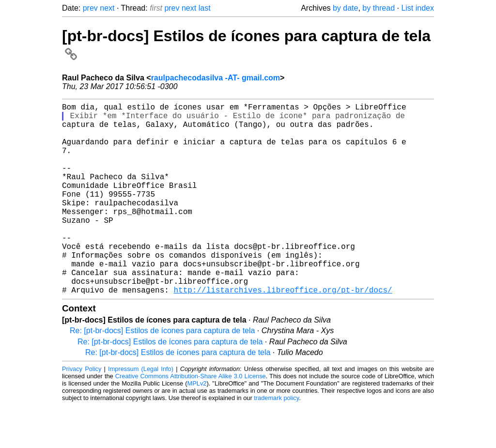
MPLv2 (197, 426)
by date (345, 8)
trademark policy (276, 440)
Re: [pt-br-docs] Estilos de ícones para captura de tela (162, 373)
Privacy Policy (82, 411)
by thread (379, 8)
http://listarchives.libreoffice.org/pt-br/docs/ (283, 332)
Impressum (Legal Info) (141, 411)
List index (418, 8)
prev (90, 8)
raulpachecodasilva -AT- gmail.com (216, 78)
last (205, 8)
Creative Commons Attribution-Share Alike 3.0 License (191, 419)
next (107, 8)
